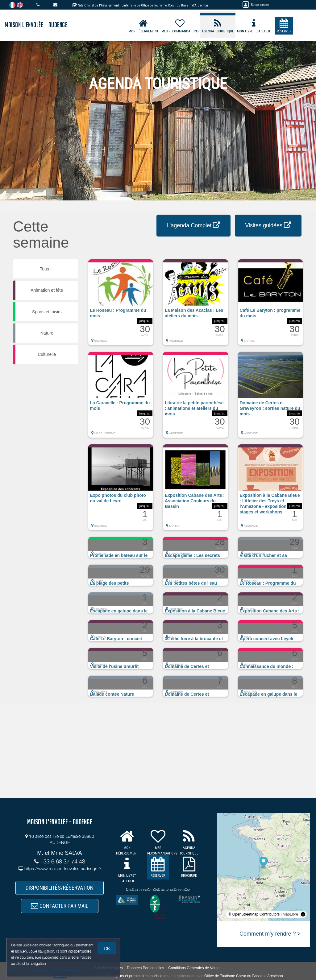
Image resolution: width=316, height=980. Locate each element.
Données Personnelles (146, 968)
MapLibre (290, 914)
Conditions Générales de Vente (194, 968)
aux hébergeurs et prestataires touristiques (133, 976)
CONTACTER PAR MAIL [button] (60, 906)
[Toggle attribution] (303, 914)
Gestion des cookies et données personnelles (47, 970)
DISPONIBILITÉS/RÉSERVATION (60, 888)
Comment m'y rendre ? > (270, 934)
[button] (121, 305)
